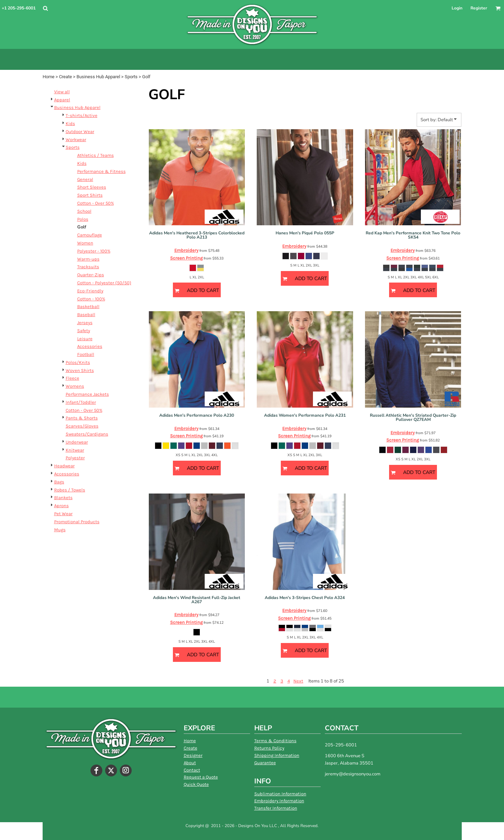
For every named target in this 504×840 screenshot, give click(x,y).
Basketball (88, 306)
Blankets (63, 498)
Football (86, 354)
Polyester (75, 458)
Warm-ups (88, 259)
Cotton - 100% (91, 299)
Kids (70, 123)
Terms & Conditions (275, 741)
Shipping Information (277, 755)
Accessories (90, 346)
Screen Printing (186, 258)
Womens (75, 386)
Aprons (61, 506)
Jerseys (85, 323)
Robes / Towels (70, 490)
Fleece (72, 378)
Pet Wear (63, 514)
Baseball (86, 315)
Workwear (76, 140)
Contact (192, 770)
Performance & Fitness (101, 171)
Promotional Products (77, 522)
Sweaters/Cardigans (87, 434)
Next (298, 681)
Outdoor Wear (80, 132)
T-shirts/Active (82, 115)
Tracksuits (88, 267)
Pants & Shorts (82, 418)
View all (62, 92)
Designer (193, 755)
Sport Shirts (90, 195)
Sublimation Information (280, 794)
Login (457, 8)
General (85, 179)
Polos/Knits (78, 362)
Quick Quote (196, 784)
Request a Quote (201, 777)
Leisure (85, 339)
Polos (83, 219)
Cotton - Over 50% (96, 203)
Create (65, 77)
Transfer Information (276, 808)
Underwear (77, 442)
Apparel (62, 100)
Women (85, 243)
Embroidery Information (279, 801)
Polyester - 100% (94, 251)
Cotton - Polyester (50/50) (104, 283)
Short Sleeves (92, 187)
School (84, 211)
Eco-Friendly (90, 291)
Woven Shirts (80, 370)
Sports (131, 77)
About (190, 763)
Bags (59, 482)
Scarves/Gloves (82, 426)
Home (49, 77)
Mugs (60, 530)
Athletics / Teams (96, 155)
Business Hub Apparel (98, 77)
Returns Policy (269, 748)
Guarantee (265, 763)
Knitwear (75, 450)
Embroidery (186, 250)
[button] (45, 8)
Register (479, 8)
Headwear (64, 466)
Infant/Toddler (81, 402)
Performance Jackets (87, 394)
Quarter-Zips (91, 275)
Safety (84, 331)
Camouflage (90, 235)
